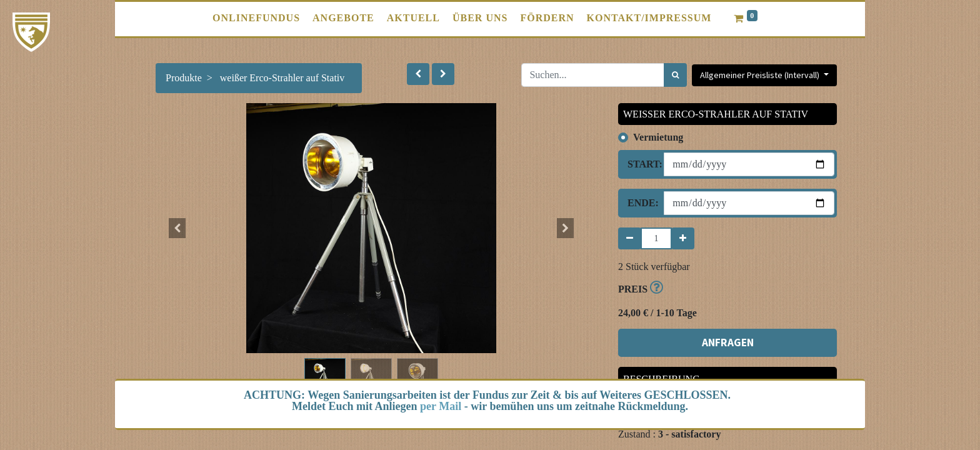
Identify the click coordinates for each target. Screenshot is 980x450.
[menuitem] (256, 18)
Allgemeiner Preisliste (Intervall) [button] (761, 75)
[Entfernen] (630, 238)
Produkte (184, 78)
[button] (418, 74)
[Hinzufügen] (683, 238)
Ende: (641, 203)
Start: (641, 164)
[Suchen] (675, 75)
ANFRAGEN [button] (728, 342)
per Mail (441, 406)
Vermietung (658, 137)
